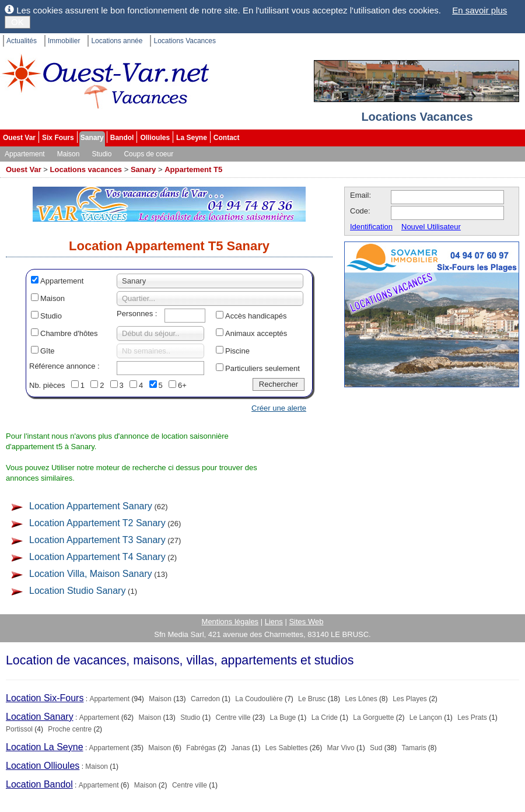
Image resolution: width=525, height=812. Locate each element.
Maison (69, 154)
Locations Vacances (185, 41)
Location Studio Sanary (77, 591)
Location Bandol (39, 784)
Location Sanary (40, 717)
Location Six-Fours (45, 698)
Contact (227, 138)
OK (17, 22)
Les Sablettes (287, 748)
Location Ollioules (43, 766)
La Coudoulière (259, 699)
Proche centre (70, 729)
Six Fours (58, 138)
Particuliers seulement (262, 368)
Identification (371, 227)
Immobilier (64, 41)
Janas (240, 748)
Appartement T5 (193, 169)
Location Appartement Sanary (91, 506)
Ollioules (155, 138)
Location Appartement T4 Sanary (97, 557)
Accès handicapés (256, 316)
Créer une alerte (279, 408)
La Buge (283, 717)
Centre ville (233, 717)
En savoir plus (480, 10)
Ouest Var (19, 138)
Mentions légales (230, 622)
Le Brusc (312, 699)
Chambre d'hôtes (69, 333)
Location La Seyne (45, 747)
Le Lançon (426, 717)
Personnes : (137, 314)
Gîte (48, 351)
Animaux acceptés (256, 333)
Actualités (22, 41)
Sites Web (306, 622)
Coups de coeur (148, 154)
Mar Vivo (341, 748)
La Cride (325, 717)
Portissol (19, 729)
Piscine (237, 351)
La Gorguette (373, 717)
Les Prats (472, 717)
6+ (182, 385)
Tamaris (414, 748)
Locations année (117, 41)
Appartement (25, 154)
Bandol (122, 138)
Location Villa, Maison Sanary (91, 574)
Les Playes (410, 699)
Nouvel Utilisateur (431, 227)
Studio (101, 154)
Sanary (92, 138)
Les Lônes (361, 699)
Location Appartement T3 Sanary (97, 540)
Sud (376, 748)
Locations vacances (86, 169)
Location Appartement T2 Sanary (97, 523)
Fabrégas (201, 748)
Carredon (205, 699)
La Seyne (192, 138)
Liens (274, 622)
